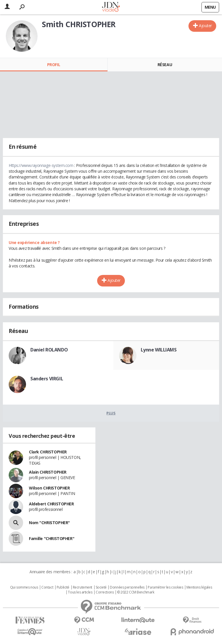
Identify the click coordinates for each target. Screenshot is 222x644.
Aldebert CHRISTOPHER (51, 504)
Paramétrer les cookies (165, 587)
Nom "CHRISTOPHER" (49, 523)
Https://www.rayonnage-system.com (41, 165)
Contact (47, 587)
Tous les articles (80, 592)
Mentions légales (199, 587)
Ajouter (205, 26)
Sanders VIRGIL (47, 379)
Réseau (165, 65)
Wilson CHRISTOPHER (49, 488)
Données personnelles (127, 587)
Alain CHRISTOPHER (48, 472)
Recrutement (83, 587)
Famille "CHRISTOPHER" (52, 538)
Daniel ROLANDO (49, 350)
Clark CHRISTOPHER (48, 452)
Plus (111, 413)
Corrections (105, 592)
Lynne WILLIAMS (159, 350)
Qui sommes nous (24, 587)
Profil (54, 65)
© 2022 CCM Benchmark (136, 592)
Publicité (63, 587)
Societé (101, 587)
